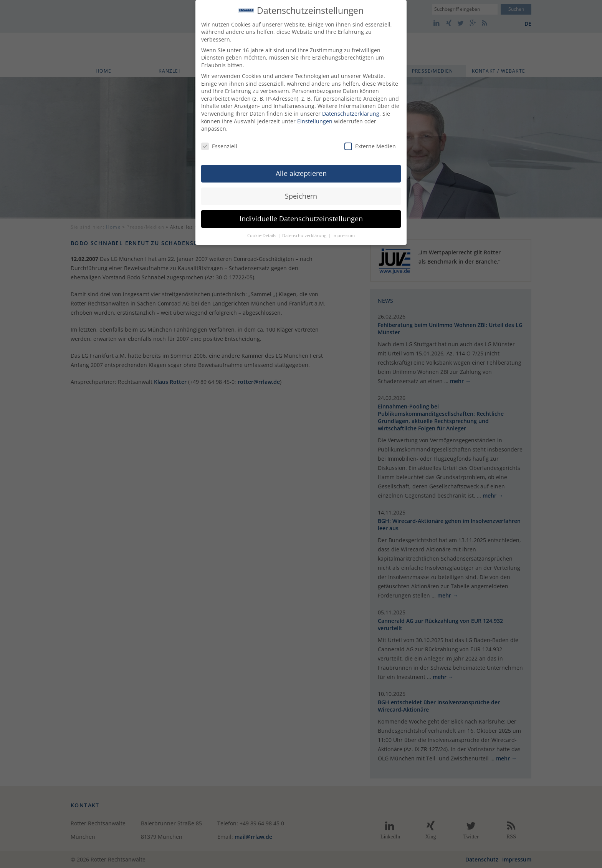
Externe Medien (370, 142)
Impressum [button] (344, 231)
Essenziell (219, 142)
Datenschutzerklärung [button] (305, 231)
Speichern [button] (301, 192)
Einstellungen (315, 117)
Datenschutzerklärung (351, 109)
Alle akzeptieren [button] (301, 169)
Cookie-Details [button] (262, 231)
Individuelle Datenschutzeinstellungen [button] (301, 214)
